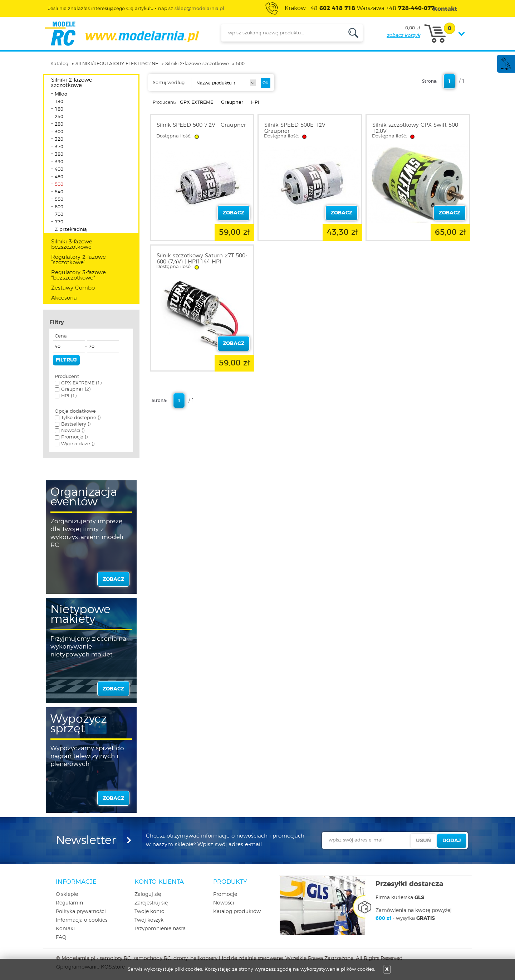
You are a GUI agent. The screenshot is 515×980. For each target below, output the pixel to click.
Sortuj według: (169, 83)
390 (59, 162)
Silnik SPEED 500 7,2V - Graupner (201, 125)
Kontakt (65, 929)
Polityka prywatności (81, 912)
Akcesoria (64, 298)
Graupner (232, 103)
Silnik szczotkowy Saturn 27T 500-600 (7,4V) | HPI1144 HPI (202, 259)
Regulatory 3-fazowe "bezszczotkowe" (79, 275)
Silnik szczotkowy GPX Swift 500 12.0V (415, 128)
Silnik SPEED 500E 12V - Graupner (297, 128)
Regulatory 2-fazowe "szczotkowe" (79, 260)
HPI (255, 103)
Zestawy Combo (73, 288)
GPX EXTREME (197, 103)
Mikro (61, 94)
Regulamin (69, 903)
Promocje (225, 894)
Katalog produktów (237, 912)
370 (59, 147)
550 (59, 200)
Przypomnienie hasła (160, 929)
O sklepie (67, 894)
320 (59, 139)
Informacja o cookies (82, 920)
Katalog (59, 64)
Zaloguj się (148, 894)
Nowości (224, 903)
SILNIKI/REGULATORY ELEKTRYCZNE (117, 64)
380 (59, 154)
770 (59, 222)
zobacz (113, 579)
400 (59, 169)
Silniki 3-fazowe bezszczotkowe (72, 244)
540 (59, 192)
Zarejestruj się (151, 903)
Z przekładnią (71, 230)
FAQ (61, 937)
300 (59, 132)
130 (59, 102)
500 (240, 64)
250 (59, 117)
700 (59, 215)
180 (59, 109)
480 (59, 177)
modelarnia (122, 34)
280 (59, 124)
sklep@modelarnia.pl (199, 9)
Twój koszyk (149, 920)
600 (59, 207)
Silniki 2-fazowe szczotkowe (197, 64)
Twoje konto (149, 912)
